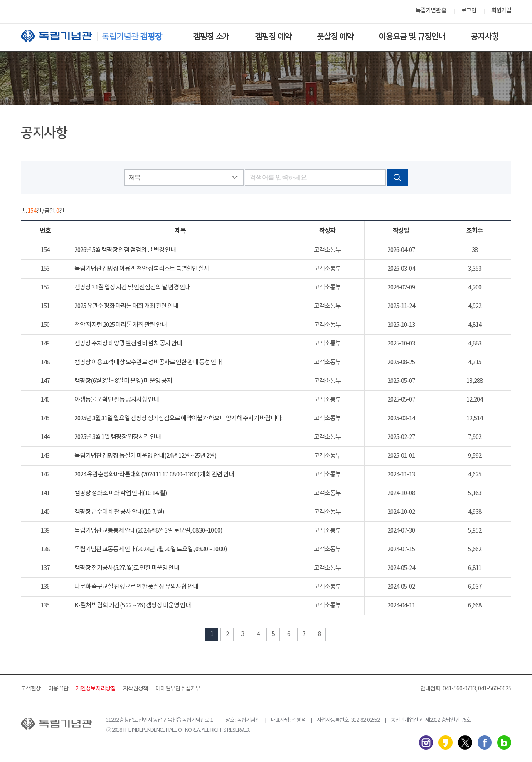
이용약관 (58, 689)
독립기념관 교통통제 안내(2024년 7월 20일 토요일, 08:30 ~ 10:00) (150, 549)
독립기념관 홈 (431, 11)
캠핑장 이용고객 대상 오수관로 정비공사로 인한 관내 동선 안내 (148, 362)
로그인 (469, 11)
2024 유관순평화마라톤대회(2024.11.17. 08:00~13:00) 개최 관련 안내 (154, 475)
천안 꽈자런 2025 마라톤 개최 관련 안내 (121, 325)
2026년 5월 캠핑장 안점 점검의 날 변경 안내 (125, 250)
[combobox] (184, 178)
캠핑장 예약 (273, 37)
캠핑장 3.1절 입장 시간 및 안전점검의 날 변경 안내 (132, 287)
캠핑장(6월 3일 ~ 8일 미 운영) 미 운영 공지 (123, 381)
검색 (397, 178)
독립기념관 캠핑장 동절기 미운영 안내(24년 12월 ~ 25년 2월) (145, 456)
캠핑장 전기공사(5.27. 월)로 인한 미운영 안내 (127, 568)
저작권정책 (135, 689)
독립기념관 (99, 36)
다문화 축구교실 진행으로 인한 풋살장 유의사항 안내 (136, 587)
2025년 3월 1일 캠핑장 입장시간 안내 (118, 437)
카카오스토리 (446, 742)
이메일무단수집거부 (178, 689)
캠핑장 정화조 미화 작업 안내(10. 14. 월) (121, 493)
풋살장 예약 (335, 37)
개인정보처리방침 (96, 689)
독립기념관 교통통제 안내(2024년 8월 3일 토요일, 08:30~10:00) (148, 531)
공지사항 (485, 37)
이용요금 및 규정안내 (412, 37)
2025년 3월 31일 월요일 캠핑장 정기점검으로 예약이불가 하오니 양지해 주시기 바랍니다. (178, 418)
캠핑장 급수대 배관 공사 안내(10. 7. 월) (119, 512)
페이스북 (485, 742)
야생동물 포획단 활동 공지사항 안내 (117, 400)
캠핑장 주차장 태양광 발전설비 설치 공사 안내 (128, 344)
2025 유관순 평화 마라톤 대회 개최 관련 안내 (126, 306)
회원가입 (501, 11)
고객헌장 (31, 689)
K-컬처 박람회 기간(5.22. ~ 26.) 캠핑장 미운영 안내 (133, 605)
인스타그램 (426, 742)
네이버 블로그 (504, 742)
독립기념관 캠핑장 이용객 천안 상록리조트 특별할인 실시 (142, 269)
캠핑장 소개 (211, 37)
